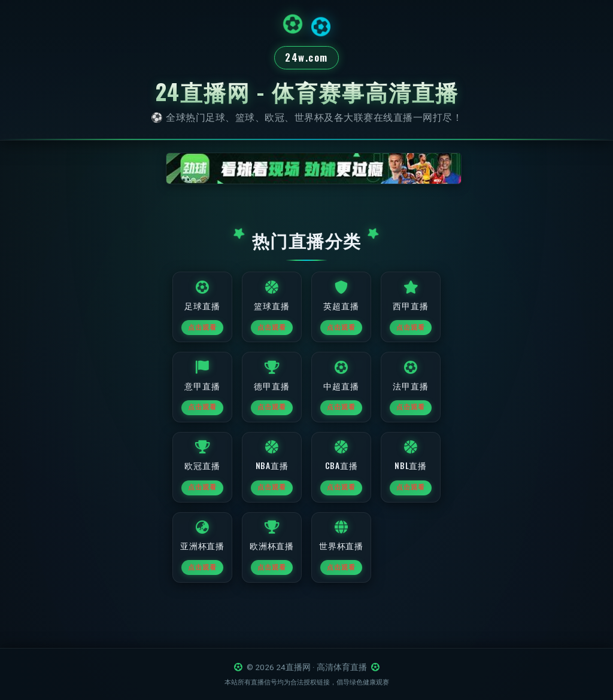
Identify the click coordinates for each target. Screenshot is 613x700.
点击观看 (202, 334)
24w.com (306, 59)
